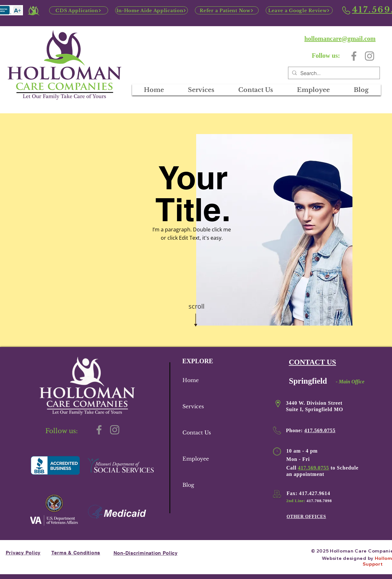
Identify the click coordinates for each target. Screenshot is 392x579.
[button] (314, 90)
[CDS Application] (79, 10)
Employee (196, 459)
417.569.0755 (320, 430)
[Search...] (333, 73)
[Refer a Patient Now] (227, 10)
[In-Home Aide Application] (152, 10)
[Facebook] (354, 56)
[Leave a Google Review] (299, 10)
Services (193, 406)
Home (191, 380)
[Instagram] (370, 56)
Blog (188, 485)
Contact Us (197, 432)
